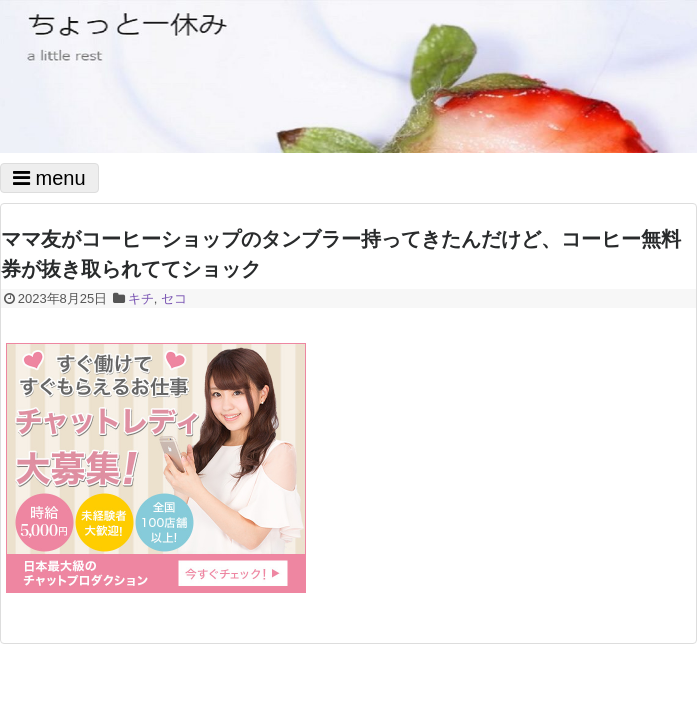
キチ (141, 298)
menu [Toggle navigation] (49, 178)
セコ (174, 298)
